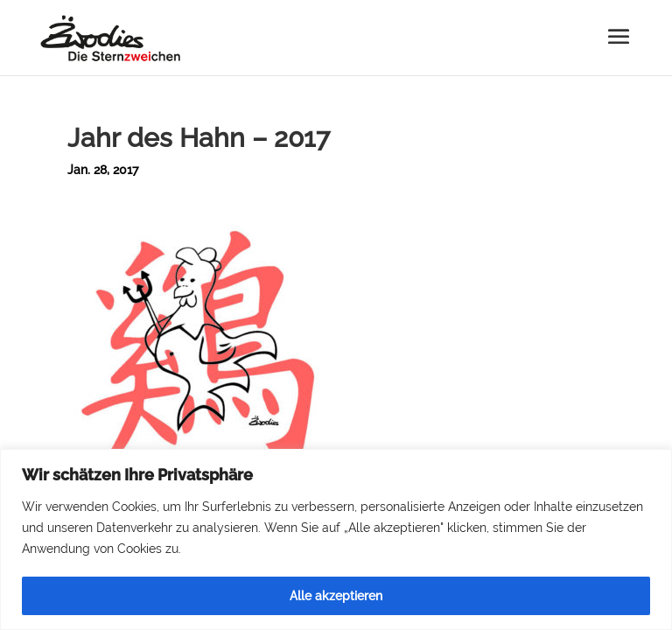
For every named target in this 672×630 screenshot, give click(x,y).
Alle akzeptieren (336, 596)
